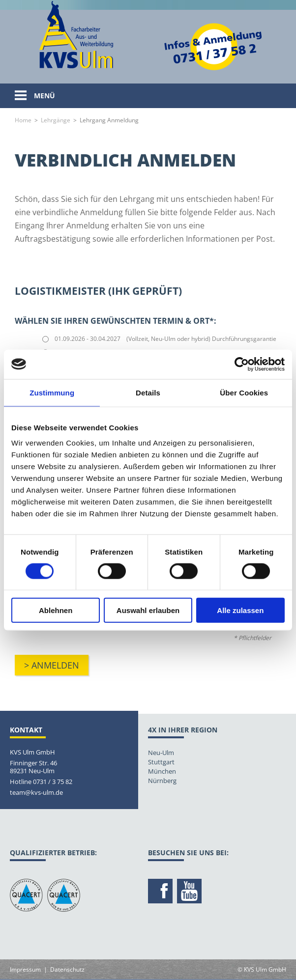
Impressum (25, 969)
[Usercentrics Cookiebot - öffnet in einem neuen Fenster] (242, 364)
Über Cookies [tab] (244, 392)
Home (23, 120)
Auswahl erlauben (148, 610)
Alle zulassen (240, 610)
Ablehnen (56, 610)
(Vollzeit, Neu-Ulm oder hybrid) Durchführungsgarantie (201, 339)
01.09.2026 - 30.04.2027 (88, 339)
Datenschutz (67, 969)
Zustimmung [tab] (52, 392)
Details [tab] (148, 392)
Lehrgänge (56, 120)
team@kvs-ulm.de (36, 792)
